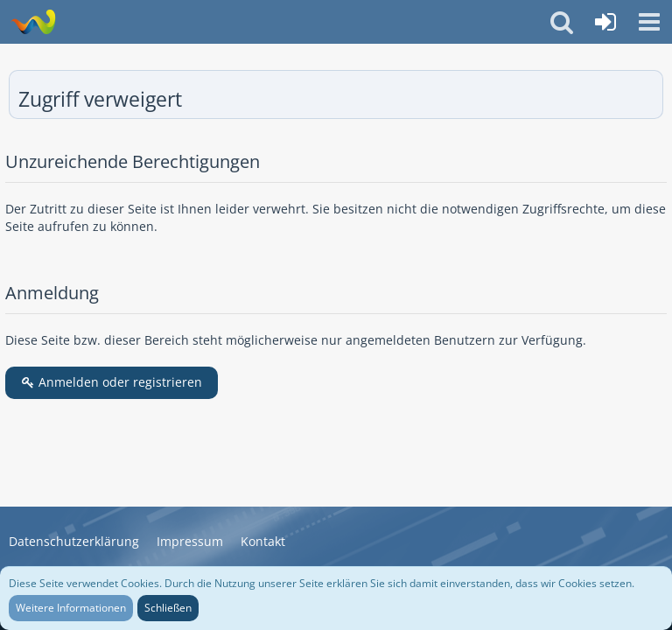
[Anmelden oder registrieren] (605, 22)
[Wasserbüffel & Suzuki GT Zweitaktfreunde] (33, 22)
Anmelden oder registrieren (112, 382)
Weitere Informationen (71, 608)
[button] (649, 22)
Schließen (168, 608)
